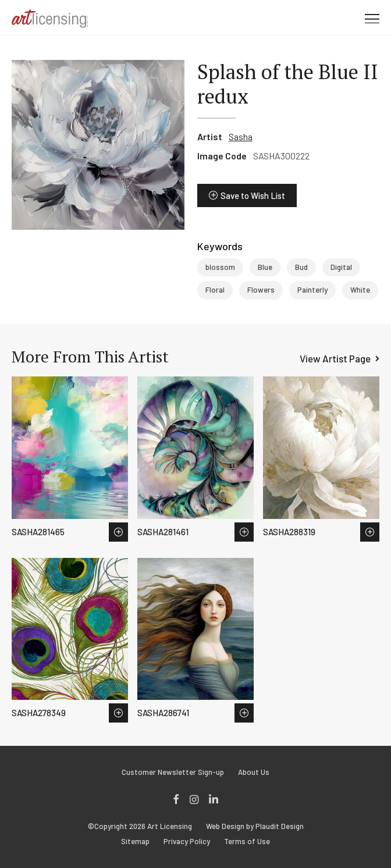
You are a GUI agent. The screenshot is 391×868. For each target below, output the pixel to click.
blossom (220, 267)
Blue (265, 267)
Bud (301, 267)
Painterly (312, 290)
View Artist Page (335, 358)
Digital (341, 267)
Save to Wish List (253, 195)
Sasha (241, 136)
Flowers (261, 290)
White (360, 290)
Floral (215, 290)
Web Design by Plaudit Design (255, 826)
